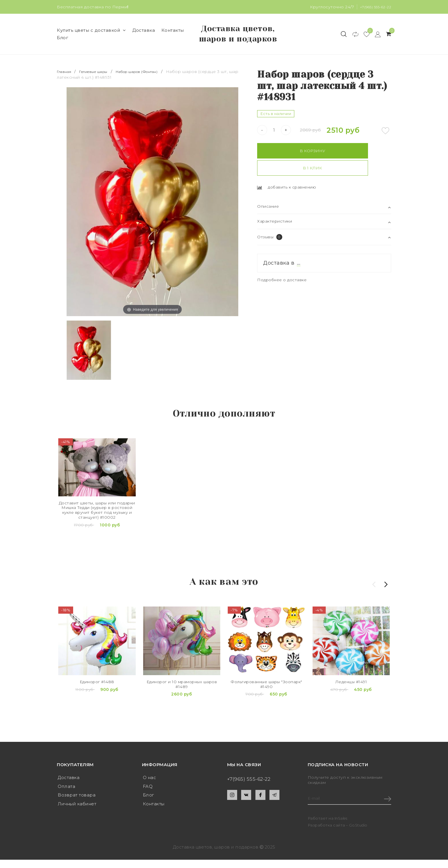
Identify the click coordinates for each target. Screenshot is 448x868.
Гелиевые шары (99, 88)
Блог (63, 46)
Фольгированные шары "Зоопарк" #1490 (267, 701)
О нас (150, 785)
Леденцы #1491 (351, 698)
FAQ (148, 794)
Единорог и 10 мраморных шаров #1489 (182, 701)
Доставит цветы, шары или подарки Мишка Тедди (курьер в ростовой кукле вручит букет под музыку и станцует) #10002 (97, 529)
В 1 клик (358, 167)
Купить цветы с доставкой (91, 38)
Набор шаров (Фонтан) (150, 88)
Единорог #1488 (97, 698)
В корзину (289, 167)
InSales (342, 827)
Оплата (66, 794)
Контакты (173, 38)
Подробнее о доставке (284, 278)
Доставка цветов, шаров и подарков (238, 42)
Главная (66, 88)
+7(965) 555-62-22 (374, 7)
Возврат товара (77, 803)
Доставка (144, 38)
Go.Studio (359, 833)
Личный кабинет (77, 813)
